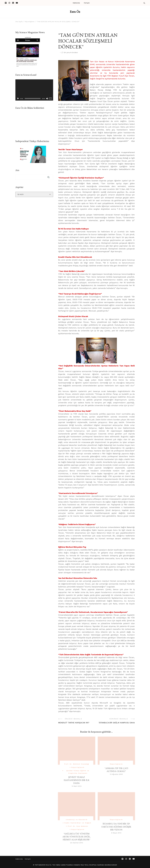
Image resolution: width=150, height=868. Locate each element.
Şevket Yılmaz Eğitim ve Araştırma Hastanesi (78, 772)
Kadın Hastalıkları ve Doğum (78, 823)
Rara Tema (85, 865)
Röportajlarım (78, 767)
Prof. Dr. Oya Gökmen (78, 826)
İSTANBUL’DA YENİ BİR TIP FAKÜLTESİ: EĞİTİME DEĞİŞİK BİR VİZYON (116, 827)
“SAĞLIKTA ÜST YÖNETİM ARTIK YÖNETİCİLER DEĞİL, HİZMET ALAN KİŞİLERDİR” (76, 837)
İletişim (87, 3)
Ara (17, 170)
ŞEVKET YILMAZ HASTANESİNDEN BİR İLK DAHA (77, 780)
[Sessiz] (47, 99)
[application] (34, 90)
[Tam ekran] (50, 99)
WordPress (93, 865)
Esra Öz (75, 12)
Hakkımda (76, 3)
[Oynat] (18, 99)
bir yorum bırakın (71, 53)
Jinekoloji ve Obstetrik (76, 820)
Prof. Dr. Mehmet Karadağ (76, 764)
